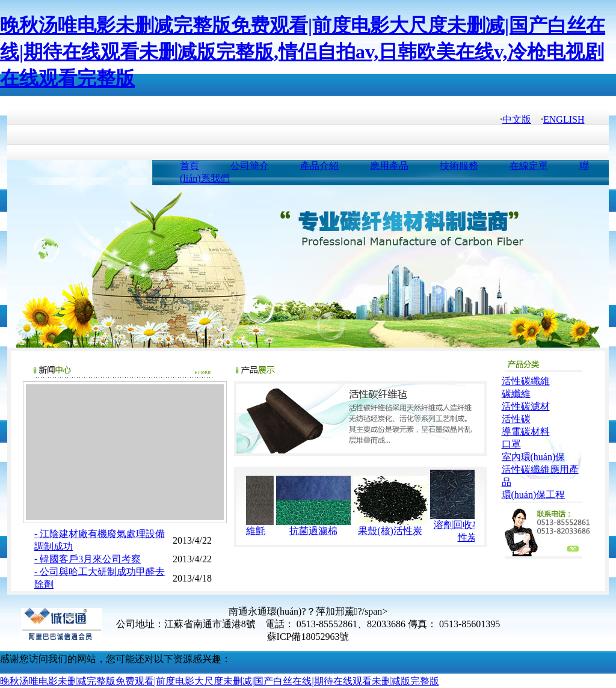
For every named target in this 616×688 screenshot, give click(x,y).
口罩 (511, 444)
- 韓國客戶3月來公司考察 (88, 559)
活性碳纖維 (526, 381)
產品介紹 (319, 166)
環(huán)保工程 (534, 495)
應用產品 (389, 166)
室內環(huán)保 (534, 457)
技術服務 (459, 166)
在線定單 (529, 166)
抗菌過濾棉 (321, 531)
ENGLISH (564, 119)
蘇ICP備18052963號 (308, 637)
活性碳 (516, 419)
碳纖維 (516, 394)
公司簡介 (250, 166)
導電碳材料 (526, 432)
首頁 (189, 166)
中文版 (517, 119)
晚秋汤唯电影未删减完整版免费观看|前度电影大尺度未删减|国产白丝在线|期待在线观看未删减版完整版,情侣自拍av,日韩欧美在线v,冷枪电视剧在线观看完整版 (303, 52)
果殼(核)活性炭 (397, 531)
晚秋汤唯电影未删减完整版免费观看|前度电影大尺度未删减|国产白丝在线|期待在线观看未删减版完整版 (220, 681)
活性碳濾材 (526, 406)
